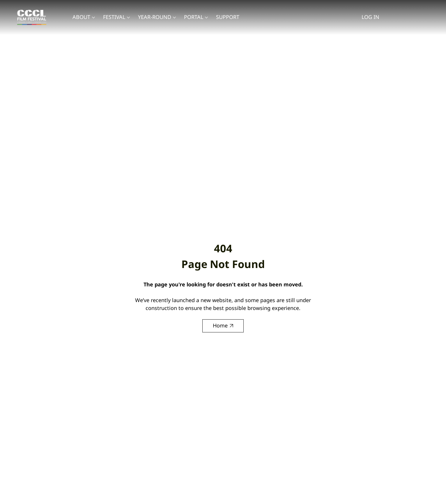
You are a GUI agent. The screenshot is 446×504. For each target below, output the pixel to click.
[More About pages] (93, 17)
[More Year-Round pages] (174, 17)
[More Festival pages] (128, 17)
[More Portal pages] (206, 17)
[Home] (223, 326)
